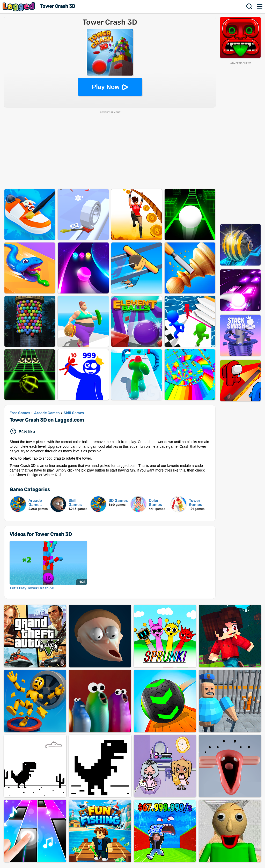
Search (249, 6)
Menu (260, 6)
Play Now (106, 87)
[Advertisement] (240, 143)
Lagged (19, 7)
